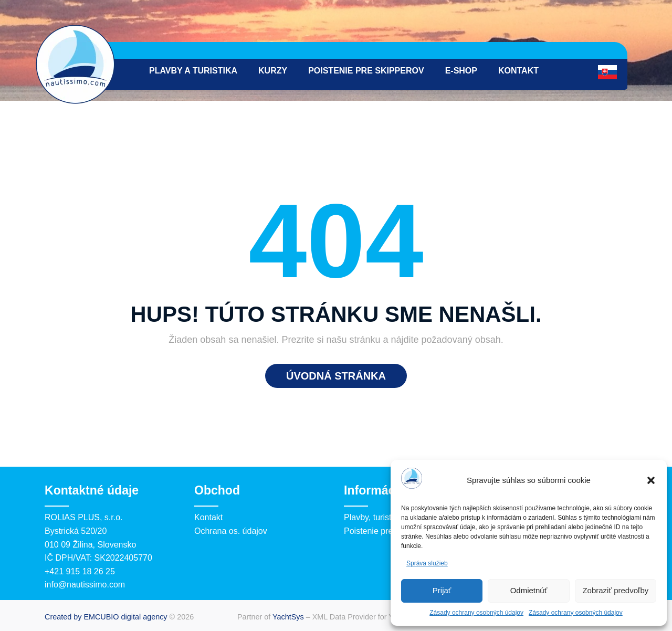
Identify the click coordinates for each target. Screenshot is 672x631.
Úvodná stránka (336, 376)
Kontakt (518, 71)
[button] (651, 480)
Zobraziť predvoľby (615, 590)
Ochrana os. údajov (231, 531)
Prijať (442, 590)
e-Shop (461, 71)
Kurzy (273, 71)
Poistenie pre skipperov (366, 71)
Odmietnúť (529, 590)
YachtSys (288, 617)
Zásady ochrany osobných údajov (476, 613)
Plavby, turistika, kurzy (385, 517)
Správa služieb (427, 563)
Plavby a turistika (193, 71)
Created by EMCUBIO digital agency (106, 617)
